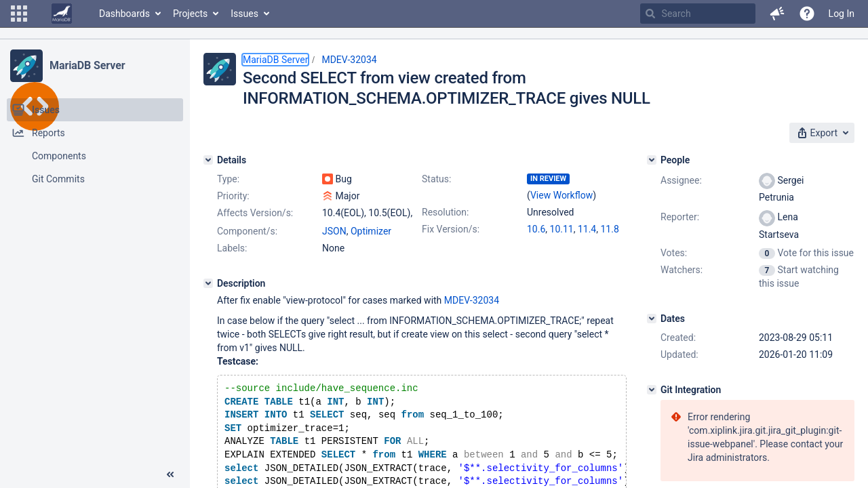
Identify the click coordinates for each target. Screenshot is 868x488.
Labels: (232, 248)
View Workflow (561, 195)
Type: (228, 179)
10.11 (562, 229)
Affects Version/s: (255, 213)
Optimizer (371, 231)
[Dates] (652, 319)
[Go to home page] (62, 14)
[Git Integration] (652, 390)
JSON (334, 231)
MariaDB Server (87, 65)
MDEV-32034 (349, 60)
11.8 (609, 229)
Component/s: (247, 231)
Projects (190, 14)
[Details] (208, 160)
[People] (652, 160)
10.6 (536, 229)
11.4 (587, 229)
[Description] (208, 283)
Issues (244, 14)
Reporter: (680, 217)
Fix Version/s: (451, 229)
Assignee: (681, 180)
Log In (842, 14)
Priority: (233, 196)
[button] (19, 14)
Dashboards (124, 14)
